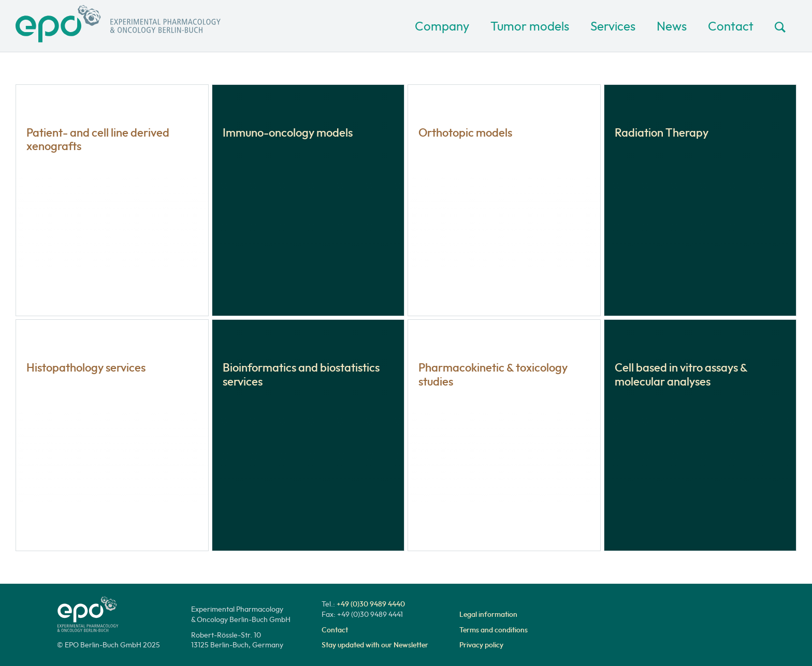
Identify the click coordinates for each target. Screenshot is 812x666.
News (672, 26)
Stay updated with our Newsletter (375, 645)
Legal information (488, 614)
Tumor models (530, 26)
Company (442, 26)
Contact (731, 26)
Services (613, 26)
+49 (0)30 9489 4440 (371, 604)
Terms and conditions (494, 630)
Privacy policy (481, 645)
